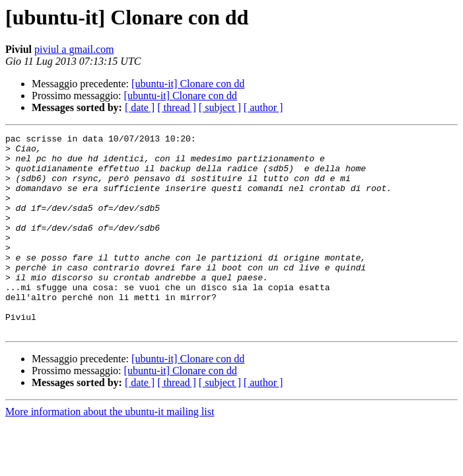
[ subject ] (220, 107)
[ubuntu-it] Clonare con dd (188, 84)
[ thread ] (177, 107)
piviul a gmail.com (74, 49)
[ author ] (264, 107)
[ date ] (140, 107)
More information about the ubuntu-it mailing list (110, 451)
